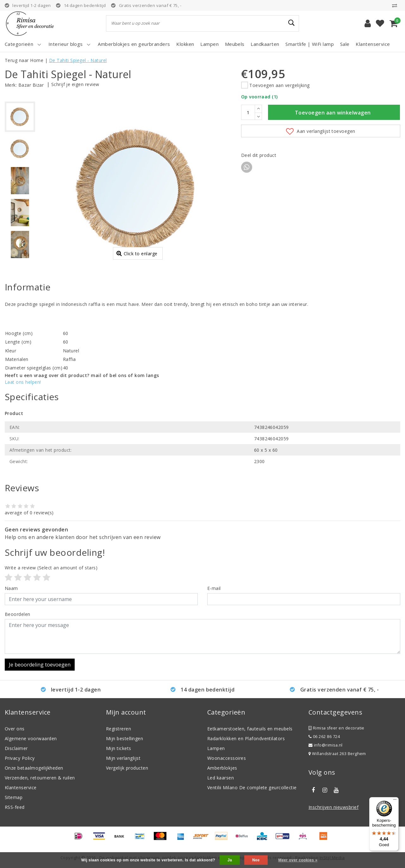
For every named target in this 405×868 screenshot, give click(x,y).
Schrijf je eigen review (75, 84)
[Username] (101, 599)
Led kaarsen (221, 778)
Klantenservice (21, 787)
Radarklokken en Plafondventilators (246, 738)
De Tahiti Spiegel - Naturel (78, 60)
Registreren (118, 729)
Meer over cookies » (298, 860)
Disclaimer (16, 748)
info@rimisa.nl (326, 745)
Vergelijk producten (127, 768)
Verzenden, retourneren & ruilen (40, 778)
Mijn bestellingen (125, 738)
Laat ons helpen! (23, 382)
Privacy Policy (20, 758)
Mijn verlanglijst (123, 758)
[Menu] (395, 801)
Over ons (15, 729)
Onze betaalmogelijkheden (34, 768)
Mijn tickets (119, 748)
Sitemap (14, 797)
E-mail (214, 588)
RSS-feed (15, 807)
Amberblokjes (222, 768)
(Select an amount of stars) (51, 568)
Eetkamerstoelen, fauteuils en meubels (250, 729)
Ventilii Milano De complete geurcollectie (252, 787)
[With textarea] (202, 636)
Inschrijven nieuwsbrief (333, 807)
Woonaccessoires (227, 758)
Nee (256, 860)
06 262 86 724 (324, 737)
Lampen (216, 748)
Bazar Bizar (31, 85)
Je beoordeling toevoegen (40, 665)
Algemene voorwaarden (31, 738)
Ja (230, 860)
